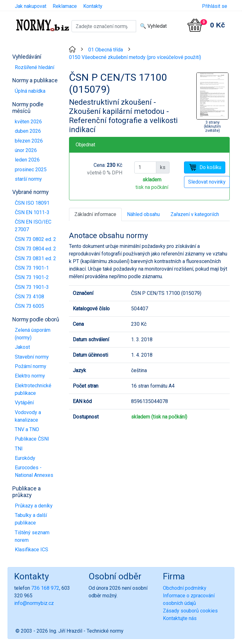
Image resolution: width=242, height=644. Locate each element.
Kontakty (93, 6)
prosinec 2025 (31, 170)
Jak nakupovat (31, 6)
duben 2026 (28, 131)
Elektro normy (30, 376)
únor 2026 (26, 150)
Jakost (22, 347)
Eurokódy (25, 458)
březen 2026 (29, 141)
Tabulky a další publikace (31, 519)
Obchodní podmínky (185, 588)
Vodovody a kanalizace (28, 416)
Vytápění (24, 403)
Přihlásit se (215, 6)
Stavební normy (32, 357)
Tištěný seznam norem (32, 536)
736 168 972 (45, 588)
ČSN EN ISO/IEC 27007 (33, 226)
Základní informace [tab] (95, 214)
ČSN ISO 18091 (32, 203)
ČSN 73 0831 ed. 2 (35, 258)
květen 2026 (28, 122)
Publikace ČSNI (32, 439)
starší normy (28, 179)
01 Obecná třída (106, 50)
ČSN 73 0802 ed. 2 (35, 239)
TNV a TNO (27, 429)
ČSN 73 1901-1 (32, 268)
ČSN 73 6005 (29, 306)
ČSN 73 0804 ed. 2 (35, 249)
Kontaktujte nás (180, 618)
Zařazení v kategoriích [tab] (195, 214)
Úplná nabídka (30, 91)
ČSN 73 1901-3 (32, 287)
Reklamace (65, 6)
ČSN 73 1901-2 (32, 277)
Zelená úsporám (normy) (33, 334)
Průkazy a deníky (34, 506)
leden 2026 (27, 160)
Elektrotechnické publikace (33, 389)
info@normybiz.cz (34, 603)
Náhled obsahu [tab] (143, 214)
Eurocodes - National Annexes (34, 471)
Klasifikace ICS (32, 550)
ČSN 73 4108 (29, 297)
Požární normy (31, 366)
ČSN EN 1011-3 (32, 212)
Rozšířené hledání (35, 67)
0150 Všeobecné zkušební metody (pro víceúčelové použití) (135, 57)
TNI (19, 449)
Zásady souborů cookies (190, 611)
